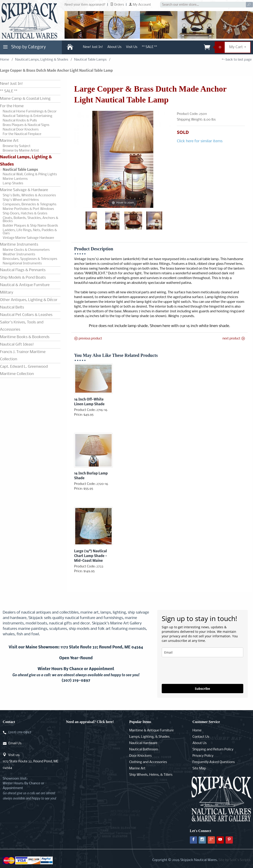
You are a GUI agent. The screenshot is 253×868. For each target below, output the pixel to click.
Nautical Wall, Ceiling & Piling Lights (30, 174)
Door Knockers (141, 756)
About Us (114, 47)
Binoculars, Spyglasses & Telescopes (30, 259)
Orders (117, 5)
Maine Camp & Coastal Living (25, 99)
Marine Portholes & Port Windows (28, 209)
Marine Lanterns (15, 179)
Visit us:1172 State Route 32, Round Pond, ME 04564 (31, 761)
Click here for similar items (200, 141)
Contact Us (201, 737)
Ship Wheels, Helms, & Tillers (151, 775)
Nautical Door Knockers (21, 130)
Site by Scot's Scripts (234, 860)
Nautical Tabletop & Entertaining (28, 116)
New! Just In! (93, 47)
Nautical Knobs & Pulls (20, 121)
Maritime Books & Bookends (25, 337)
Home (5, 60)
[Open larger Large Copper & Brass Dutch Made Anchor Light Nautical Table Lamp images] (123, 159)
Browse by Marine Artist (21, 151)
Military (7, 293)
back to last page (237, 60)
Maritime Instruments (19, 245)
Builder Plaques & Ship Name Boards (30, 226)
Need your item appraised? (85, 5)
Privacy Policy (203, 756)
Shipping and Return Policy (213, 749)
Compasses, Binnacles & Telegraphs (30, 204)
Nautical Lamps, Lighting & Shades (42, 60)
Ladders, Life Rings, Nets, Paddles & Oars (30, 232)
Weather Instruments (19, 254)
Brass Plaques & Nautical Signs (26, 125)
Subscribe (202, 689)
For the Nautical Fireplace (22, 134)
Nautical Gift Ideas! (17, 345)
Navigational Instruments (22, 263)
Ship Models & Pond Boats (23, 278)
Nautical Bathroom (144, 749)
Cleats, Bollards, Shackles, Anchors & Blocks (30, 220)
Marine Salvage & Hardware (24, 190)
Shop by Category (24, 48)
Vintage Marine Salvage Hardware (28, 238)
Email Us (15, 743)
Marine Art (9, 141)
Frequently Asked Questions (214, 762)
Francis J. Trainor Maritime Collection (23, 356)
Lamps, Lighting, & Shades (149, 737)
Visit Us (132, 47)
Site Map (199, 768)
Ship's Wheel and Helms (21, 200)
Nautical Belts (12, 307)
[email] (202, 652)
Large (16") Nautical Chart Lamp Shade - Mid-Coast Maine (90, 556)
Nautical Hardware (143, 743)
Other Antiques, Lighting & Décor (29, 300)
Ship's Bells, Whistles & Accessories (29, 195)
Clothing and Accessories (148, 762)
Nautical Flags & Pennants (23, 270)
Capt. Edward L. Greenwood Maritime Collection (24, 370)
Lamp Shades (13, 183)
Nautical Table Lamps (90, 60)
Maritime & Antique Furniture (152, 730)
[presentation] (196, 671)
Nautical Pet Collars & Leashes (26, 315)
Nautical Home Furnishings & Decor (30, 111)
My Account (140, 5)
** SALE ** (149, 47)
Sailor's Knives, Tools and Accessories (22, 326)
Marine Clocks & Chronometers (26, 250)
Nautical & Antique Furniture (25, 285)
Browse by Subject (17, 146)
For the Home (12, 106)
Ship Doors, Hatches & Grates (25, 213)
